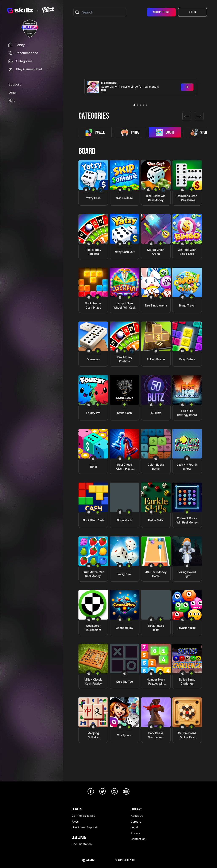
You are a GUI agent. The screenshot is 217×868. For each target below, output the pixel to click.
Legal (12, 92)
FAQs (75, 822)
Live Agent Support (84, 827)
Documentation (82, 844)
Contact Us (138, 839)
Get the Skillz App (84, 816)
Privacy (135, 833)
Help (12, 101)
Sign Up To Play (161, 12)
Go (187, 87)
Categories (24, 61)
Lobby (20, 45)
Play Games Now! (29, 69)
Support (15, 84)
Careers (136, 822)
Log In (193, 12)
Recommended (27, 53)
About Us (137, 816)
